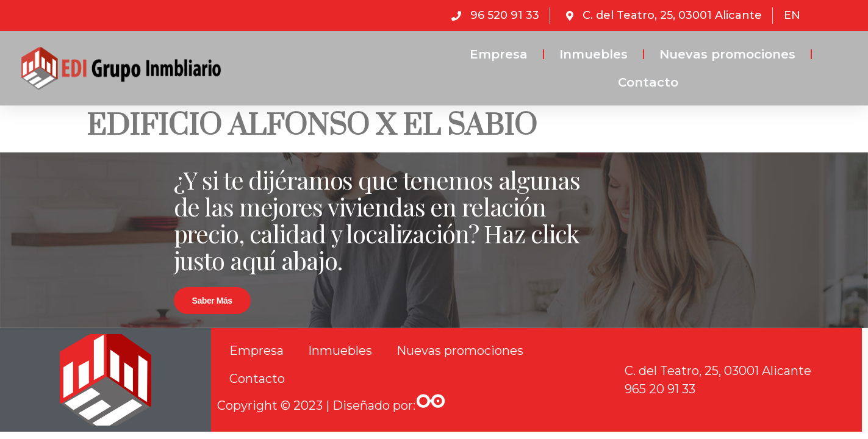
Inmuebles (594, 54)
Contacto (648, 82)
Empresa (499, 54)
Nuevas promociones (727, 54)
